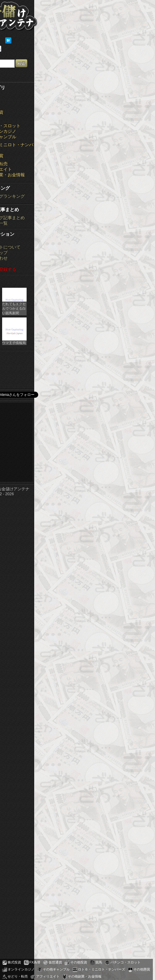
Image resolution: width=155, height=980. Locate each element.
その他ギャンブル (56, 969)
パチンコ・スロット (125, 962)
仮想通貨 (55, 962)
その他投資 (79, 962)
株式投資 (14, 962)
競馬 (99, 962)
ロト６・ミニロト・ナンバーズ (101, 969)
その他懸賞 (142, 969)
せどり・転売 (18, 976)
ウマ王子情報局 (14, 343)
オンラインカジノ (21, 969)
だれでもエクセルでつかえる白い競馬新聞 (14, 308)
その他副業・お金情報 (85, 976)
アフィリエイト (48, 976)
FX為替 (35, 962)
